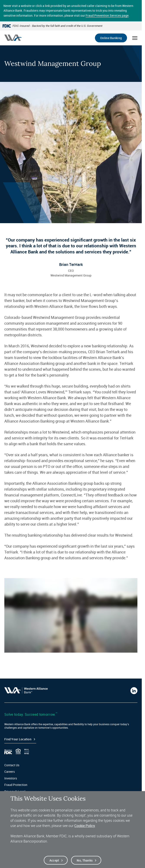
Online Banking (111, 38)
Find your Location (18, 739)
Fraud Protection (16, 785)
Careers (10, 772)
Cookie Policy (85, 826)
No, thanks (85, 860)
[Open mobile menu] (135, 38)
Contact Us (12, 765)
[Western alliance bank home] (13, 38)
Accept (54, 860)
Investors (11, 778)
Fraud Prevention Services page (107, 15)
